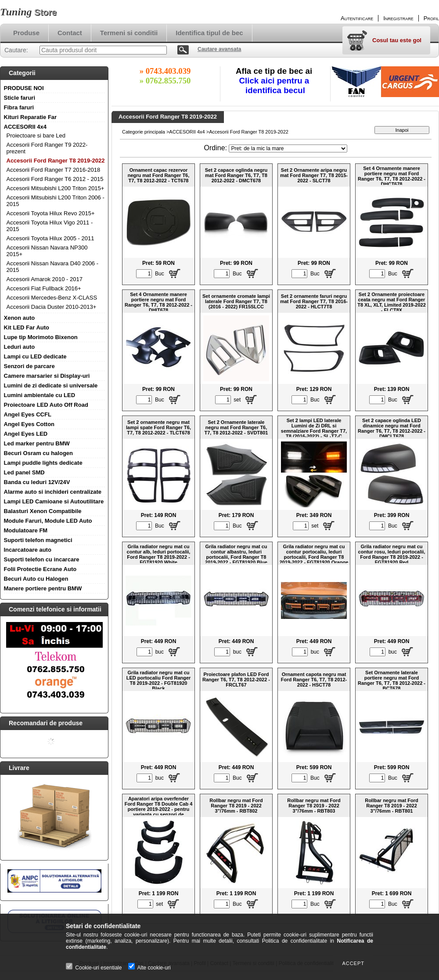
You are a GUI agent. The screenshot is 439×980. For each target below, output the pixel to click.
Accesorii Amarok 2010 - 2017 (45, 279)
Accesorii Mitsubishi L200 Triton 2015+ (56, 188)
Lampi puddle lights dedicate (43, 463)
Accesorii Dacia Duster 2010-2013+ (52, 307)
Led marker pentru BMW (37, 443)
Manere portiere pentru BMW (43, 588)
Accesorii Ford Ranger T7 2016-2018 (54, 170)
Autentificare (357, 18)
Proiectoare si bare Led (36, 136)
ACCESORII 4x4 (25, 127)
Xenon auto (20, 318)
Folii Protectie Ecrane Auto (40, 569)
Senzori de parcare (29, 366)
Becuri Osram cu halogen (39, 453)
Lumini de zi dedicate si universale (51, 385)
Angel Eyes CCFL (28, 414)
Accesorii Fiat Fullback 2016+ (44, 288)
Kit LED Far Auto (27, 327)
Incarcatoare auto (28, 550)
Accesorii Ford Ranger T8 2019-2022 (56, 161)
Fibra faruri (19, 107)
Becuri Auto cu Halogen (36, 579)
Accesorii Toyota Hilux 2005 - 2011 (50, 238)
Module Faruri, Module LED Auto (48, 521)
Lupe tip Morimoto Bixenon (41, 337)
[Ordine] (288, 148)
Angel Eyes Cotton (29, 424)
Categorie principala (144, 132)
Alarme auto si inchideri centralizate (53, 492)
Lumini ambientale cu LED (40, 395)
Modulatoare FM (26, 530)
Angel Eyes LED (26, 434)
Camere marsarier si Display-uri (47, 376)
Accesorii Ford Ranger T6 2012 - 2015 (55, 179)
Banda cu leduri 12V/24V (37, 482)
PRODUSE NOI (24, 88)
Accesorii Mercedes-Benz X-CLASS (52, 298)
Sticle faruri (20, 98)
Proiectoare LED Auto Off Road (46, 405)
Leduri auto (20, 347)
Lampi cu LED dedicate (35, 356)
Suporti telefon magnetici (38, 540)
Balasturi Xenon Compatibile (43, 511)
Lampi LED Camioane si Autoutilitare (54, 501)
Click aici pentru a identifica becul (275, 85)
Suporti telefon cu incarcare (42, 559)
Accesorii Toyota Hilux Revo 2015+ (51, 213)
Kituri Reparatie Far (31, 117)
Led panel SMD (24, 472)
